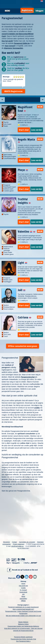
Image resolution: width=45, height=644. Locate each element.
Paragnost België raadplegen (23, 637)
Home (23, 584)
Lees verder (37, 130)
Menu (7, 11)
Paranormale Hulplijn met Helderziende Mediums (23, 626)
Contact (14, 542)
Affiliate (23, 601)
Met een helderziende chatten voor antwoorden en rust (23, 616)
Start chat (24, 130)
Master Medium (23, 622)
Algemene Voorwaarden (13, 48)
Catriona (25, 317)
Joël (22, 290)
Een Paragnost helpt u (23, 641)
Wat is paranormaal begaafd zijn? (23, 609)
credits (37, 408)
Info (23, 594)
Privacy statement (19, 544)
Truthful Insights (24, 201)
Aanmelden (23, 599)
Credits (23, 588)
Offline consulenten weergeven (23, 346)
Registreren (27, 10)
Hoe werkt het (23, 586)
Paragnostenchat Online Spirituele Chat (23, 639)
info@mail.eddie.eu (17, 546)
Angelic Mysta (26, 140)
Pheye (23, 170)
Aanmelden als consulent (27, 542)
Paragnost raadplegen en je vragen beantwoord (23, 607)
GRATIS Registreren (13, 91)
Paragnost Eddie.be (22, 43)
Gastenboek (23, 592)
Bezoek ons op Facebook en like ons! (22, 570)
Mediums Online (23, 624)
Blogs (23, 596)
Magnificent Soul (25, 109)
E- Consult (23, 590)
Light (22, 263)
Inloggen (39, 11)
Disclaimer (6, 542)
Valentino (27, 232)
